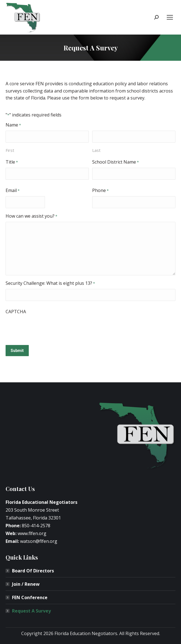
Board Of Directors (33, 571)
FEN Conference (30, 597)
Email (13, 191)
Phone (100, 191)
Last (96, 150)
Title (12, 162)
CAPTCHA (16, 312)
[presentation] (48, 328)
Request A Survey (31, 611)
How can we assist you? (31, 216)
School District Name (115, 162)
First (10, 150)
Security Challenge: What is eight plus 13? (50, 283)
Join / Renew (26, 584)
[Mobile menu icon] (170, 17)
